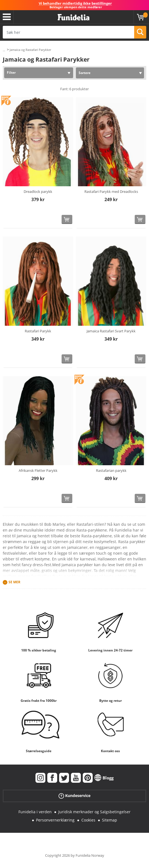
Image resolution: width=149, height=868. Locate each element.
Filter (11, 72)
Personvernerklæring (55, 820)
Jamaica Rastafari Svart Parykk (111, 331)
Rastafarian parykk (111, 470)
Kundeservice (74, 796)
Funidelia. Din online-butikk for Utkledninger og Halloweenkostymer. (74, 17)
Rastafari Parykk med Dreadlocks (111, 191)
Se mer (14, 582)
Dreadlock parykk (38, 191)
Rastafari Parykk (38, 331)
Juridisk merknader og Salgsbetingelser (94, 812)
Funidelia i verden (35, 812)
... (4, 50)
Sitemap (110, 820)
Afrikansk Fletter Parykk (38, 470)
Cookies (88, 820)
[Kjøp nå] (67, 219)
